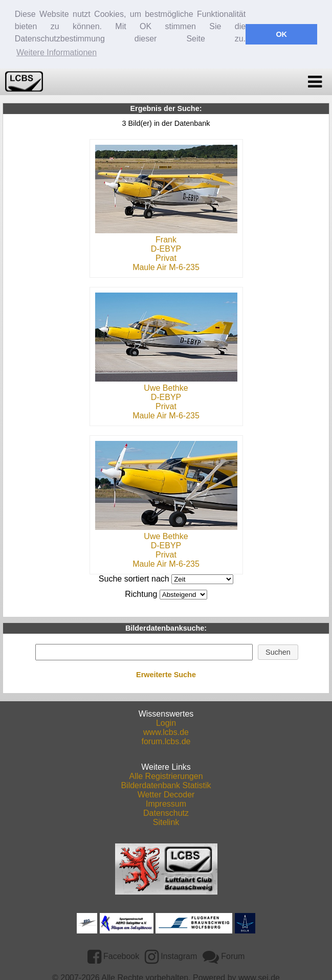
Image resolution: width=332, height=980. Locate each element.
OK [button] (281, 34)
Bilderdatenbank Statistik (166, 784)
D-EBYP (166, 248)
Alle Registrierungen (166, 775)
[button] (278, 651)
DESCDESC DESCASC (183, 594)
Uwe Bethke (166, 387)
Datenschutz (166, 812)
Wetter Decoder (166, 794)
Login (166, 722)
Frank (166, 239)
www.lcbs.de (166, 731)
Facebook (114, 955)
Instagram (171, 955)
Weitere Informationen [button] (57, 52)
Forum (224, 955)
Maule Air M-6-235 (166, 266)
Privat (166, 257)
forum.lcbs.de (166, 740)
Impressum (166, 803)
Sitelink (166, 821)
